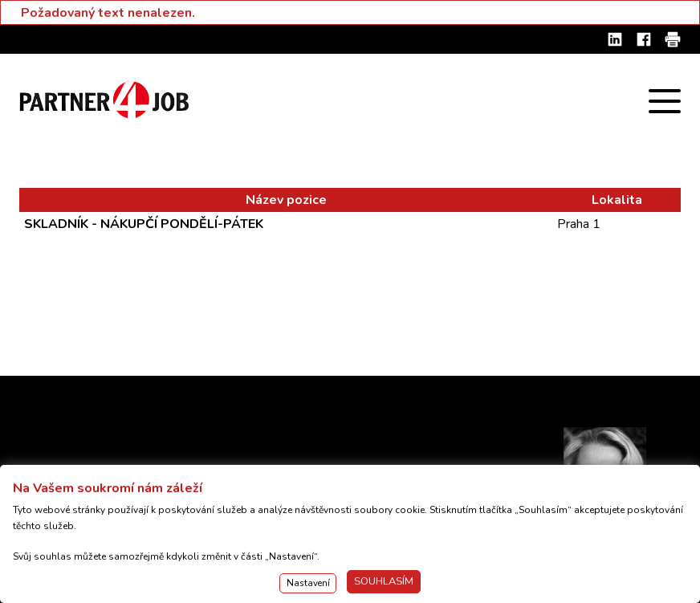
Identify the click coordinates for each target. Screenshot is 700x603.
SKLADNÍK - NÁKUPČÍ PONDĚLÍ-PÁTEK (144, 224)
